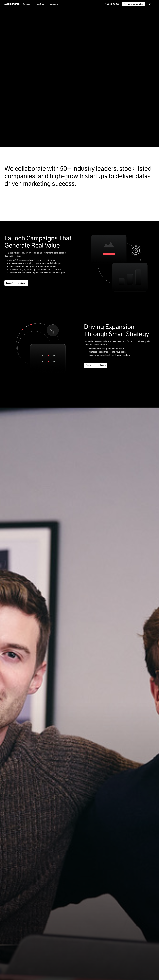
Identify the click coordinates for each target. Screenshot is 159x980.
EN (150, 4)
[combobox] (151, 4)
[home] (12, 4)
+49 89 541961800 (111, 4)
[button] (27, 4)
